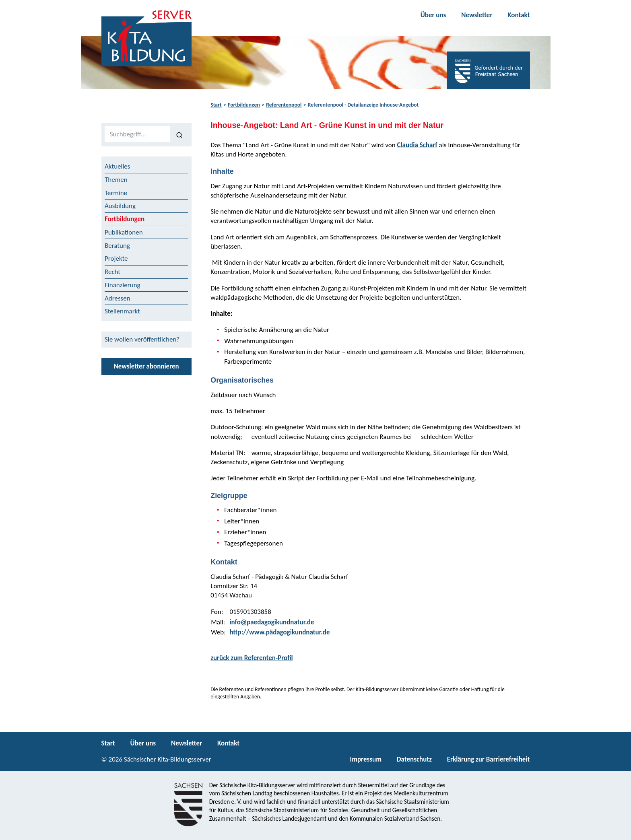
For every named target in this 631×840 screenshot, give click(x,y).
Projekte (116, 258)
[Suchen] (179, 134)
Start (216, 105)
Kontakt (519, 15)
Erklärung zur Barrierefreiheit (489, 759)
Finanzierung (123, 285)
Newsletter (477, 15)
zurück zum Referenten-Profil (252, 658)
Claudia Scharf (417, 145)
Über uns (433, 15)
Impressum (366, 759)
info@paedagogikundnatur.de (272, 622)
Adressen (118, 298)
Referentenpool (284, 105)
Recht (112, 272)
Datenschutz (414, 759)
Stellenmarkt (122, 311)
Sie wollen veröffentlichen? (142, 339)
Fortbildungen (244, 105)
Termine (116, 193)
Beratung (117, 246)
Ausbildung (120, 206)
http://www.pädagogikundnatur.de (279, 632)
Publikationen (124, 232)
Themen (116, 180)
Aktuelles (117, 166)
